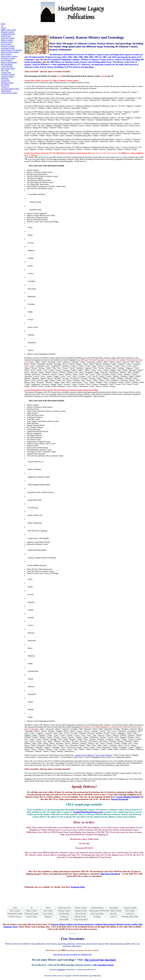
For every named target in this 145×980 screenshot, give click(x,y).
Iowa (75, 924)
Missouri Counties (8, 32)
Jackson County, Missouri (84, 755)
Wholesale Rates (78, 887)
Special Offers (6, 91)
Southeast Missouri (8, 34)
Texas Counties (6, 60)
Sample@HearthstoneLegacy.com (88, 812)
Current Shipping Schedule (127, 797)
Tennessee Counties (8, 58)
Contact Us (5, 87)
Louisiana (98, 924)
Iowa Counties (6, 44)
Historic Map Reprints (9, 62)
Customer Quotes (7, 77)
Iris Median (5, 85)
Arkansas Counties (8, 38)
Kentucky (89, 924)
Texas (15, 927)
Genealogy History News (10, 89)
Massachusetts (109, 924)
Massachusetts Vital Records (11, 50)
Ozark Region (6, 36)
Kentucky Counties (8, 46)
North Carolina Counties (10, 52)
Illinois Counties (7, 40)
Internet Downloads (120, 799)
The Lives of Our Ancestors (100, 960)
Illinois (62, 924)
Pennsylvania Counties (9, 56)
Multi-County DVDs (8, 30)
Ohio (140, 924)
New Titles (5, 70)
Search (3, 28)
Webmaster (61, 970)
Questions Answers (8, 75)
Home (3, 24)
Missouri (120, 924)
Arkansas (55, 924)
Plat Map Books (7, 64)
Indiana (69, 924)
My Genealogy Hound (104, 965)
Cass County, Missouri (104, 755)
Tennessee (8, 927)
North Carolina (131, 924)
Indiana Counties (7, 42)
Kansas (81, 924)
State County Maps (8, 68)
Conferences (5, 81)
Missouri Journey (7, 83)
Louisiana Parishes (8, 48)
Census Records (7, 66)
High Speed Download (110, 874)
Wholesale (5, 79)
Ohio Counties (6, 54)
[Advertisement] (66, 28)
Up (2, 26)
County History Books (9, 93)
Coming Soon (6, 72)
